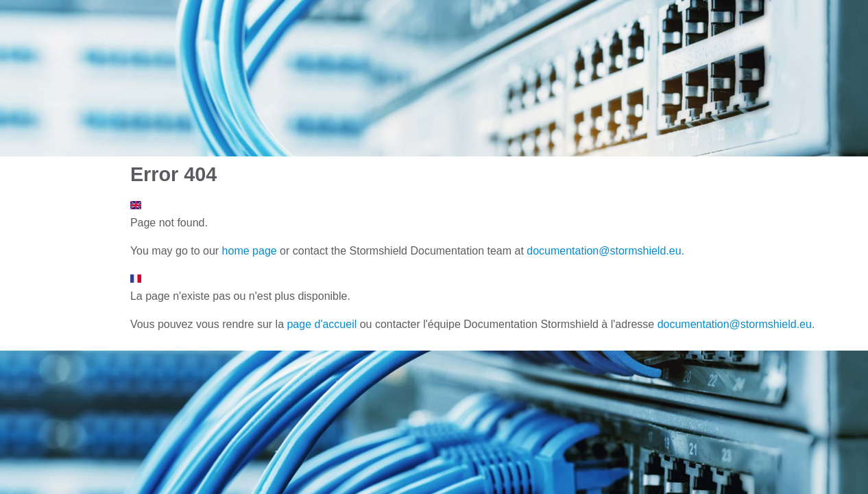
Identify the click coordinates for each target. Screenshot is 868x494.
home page (250, 251)
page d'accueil (322, 324)
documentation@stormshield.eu (604, 251)
